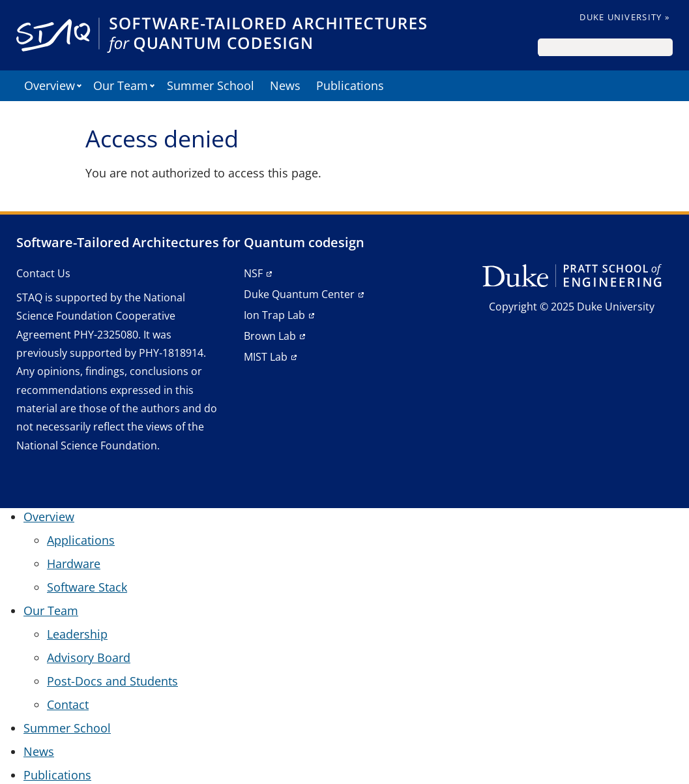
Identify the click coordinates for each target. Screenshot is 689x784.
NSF (253, 273)
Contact (68, 704)
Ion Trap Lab (274, 315)
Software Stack (87, 587)
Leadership (77, 634)
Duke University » (624, 17)
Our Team (121, 85)
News (285, 85)
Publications (350, 85)
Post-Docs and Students (112, 681)
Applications (81, 540)
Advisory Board (89, 657)
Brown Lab (270, 336)
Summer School (211, 85)
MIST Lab (266, 357)
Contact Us (43, 273)
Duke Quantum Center (299, 294)
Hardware (74, 564)
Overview (50, 85)
